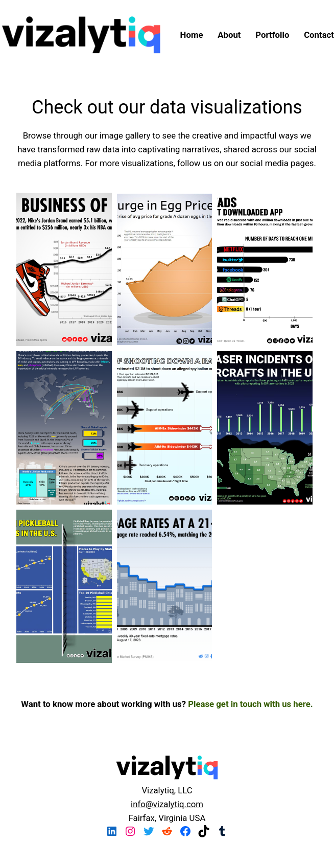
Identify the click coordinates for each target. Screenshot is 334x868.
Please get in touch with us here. (250, 704)
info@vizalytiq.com (167, 804)
